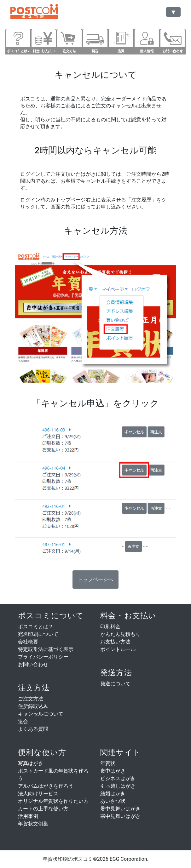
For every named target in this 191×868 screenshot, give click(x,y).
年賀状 (108, 763)
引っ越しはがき (118, 786)
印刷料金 (110, 627)
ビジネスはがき (118, 778)
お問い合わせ (33, 664)
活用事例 (28, 816)
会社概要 (28, 642)
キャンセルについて (41, 714)
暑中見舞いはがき (120, 809)
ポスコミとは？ (36, 627)
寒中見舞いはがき (120, 816)
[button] (95, 580)
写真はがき (31, 763)
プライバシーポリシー (43, 657)
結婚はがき (113, 794)
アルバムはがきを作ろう (46, 786)
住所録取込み (33, 706)
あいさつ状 (113, 801)
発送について (115, 684)
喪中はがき (113, 771)
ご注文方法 (31, 699)
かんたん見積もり (120, 634)
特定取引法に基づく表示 (46, 649)
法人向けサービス (38, 794)
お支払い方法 (115, 642)
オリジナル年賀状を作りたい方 (53, 801)
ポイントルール (118, 649)
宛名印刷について (38, 634)
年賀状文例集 (33, 824)
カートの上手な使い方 (43, 809)
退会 (23, 721)
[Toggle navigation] (173, 12)
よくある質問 (33, 729)
